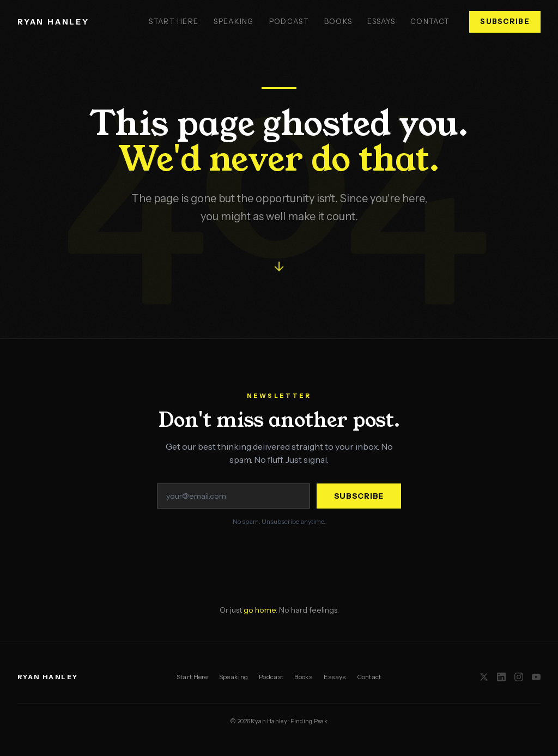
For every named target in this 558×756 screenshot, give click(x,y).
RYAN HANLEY (53, 22)
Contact (430, 21)
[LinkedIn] (501, 677)
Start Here (174, 21)
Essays (381, 21)
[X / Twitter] (484, 677)
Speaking (233, 21)
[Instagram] (519, 677)
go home (260, 610)
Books (338, 21)
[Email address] (233, 496)
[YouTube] (536, 677)
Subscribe (505, 21)
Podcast (289, 21)
